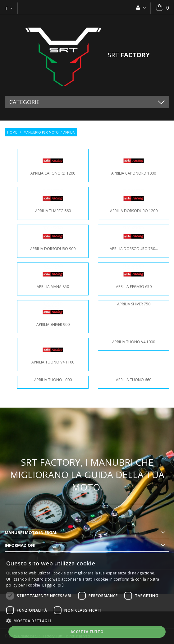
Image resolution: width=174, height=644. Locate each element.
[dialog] (87, 598)
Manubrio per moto (41, 132)
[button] (87, 620)
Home (12, 132)
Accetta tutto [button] (87, 632)
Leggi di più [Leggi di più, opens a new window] (53, 585)
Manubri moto (21, 532)
